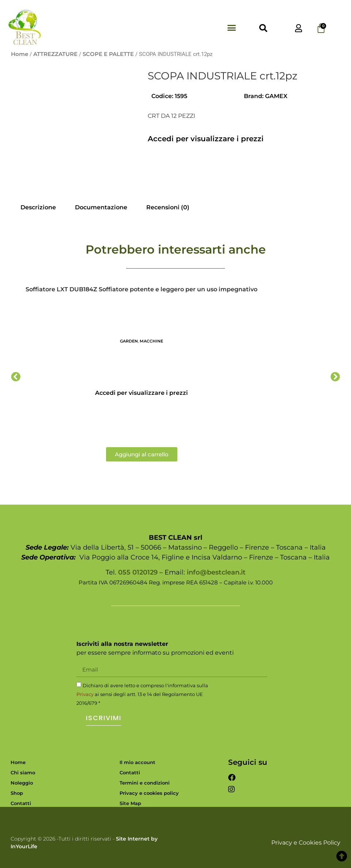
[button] (232, 28)
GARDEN (129, 341)
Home (20, 54)
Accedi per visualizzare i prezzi (206, 139)
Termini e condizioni (145, 783)
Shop (17, 793)
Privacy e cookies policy (149, 793)
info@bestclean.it (216, 572)
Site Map (130, 803)
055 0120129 (138, 572)
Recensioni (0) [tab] (168, 207)
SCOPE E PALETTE (108, 54)
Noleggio (22, 783)
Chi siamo (23, 772)
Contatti (21, 803)
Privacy (85, 694)
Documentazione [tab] (101, 207)
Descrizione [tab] (38, 207)
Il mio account (137, 762)
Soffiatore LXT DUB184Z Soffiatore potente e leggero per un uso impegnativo (141, 289)
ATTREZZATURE (55, 54)
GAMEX (276, 96)
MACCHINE (151, 341)
